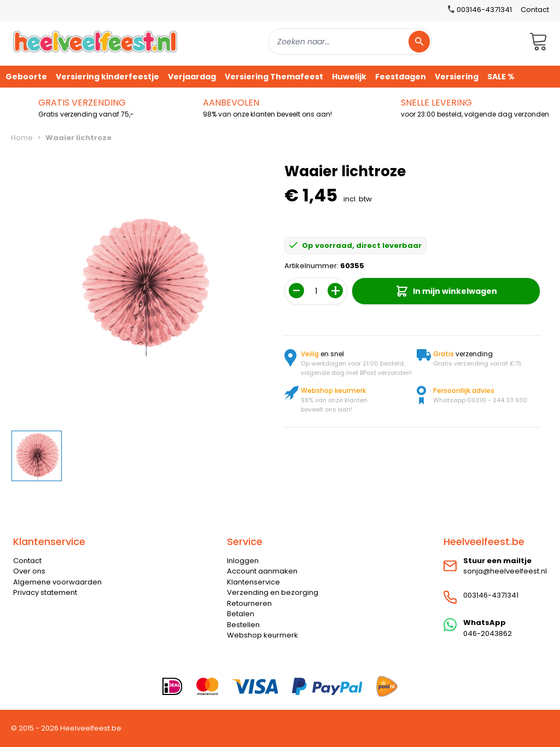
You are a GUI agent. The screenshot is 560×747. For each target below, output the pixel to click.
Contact (535, 10)
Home (22, 138)
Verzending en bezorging (273, 592)
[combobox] (350, 42)
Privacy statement (45, 592)
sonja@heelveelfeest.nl (505, 571)
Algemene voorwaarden (57, 582)
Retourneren (249, 603)
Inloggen (243, 561)
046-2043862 (488, 633)
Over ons (29, 571)
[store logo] (95, 41)
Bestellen (243, 625)
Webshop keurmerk (262, 635)
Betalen (241, 614)
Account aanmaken (262, 571)
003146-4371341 (491, 595)
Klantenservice (253, 582)
